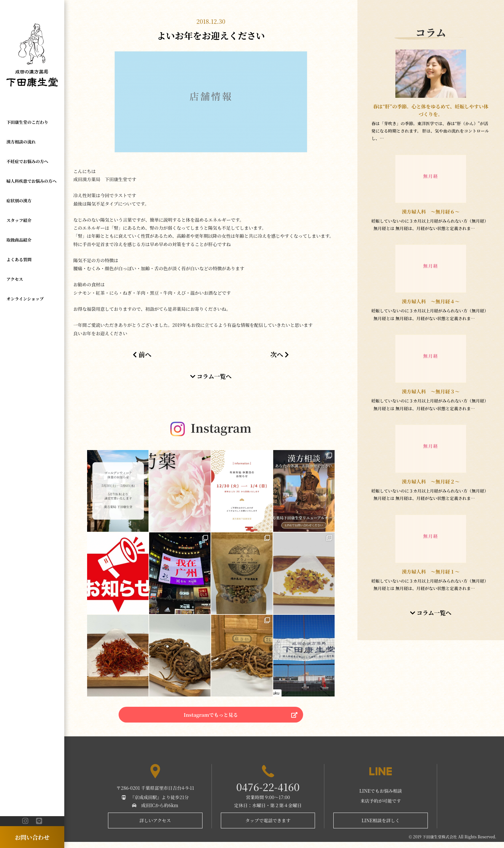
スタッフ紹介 (19, 220)
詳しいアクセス (155, 826)
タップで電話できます (268, 826)
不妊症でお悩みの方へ (27, 161)
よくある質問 (19, 259)
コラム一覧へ (211, 376)
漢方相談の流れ (21, 142)
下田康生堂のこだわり (27, 122)
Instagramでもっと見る (211, 718)
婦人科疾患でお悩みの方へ (32, 181)
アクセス (15, 279)
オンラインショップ (25, 298)
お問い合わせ (32, 837)
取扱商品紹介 (19, 240)
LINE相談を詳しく (381, 826)
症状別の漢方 (19, 200)
